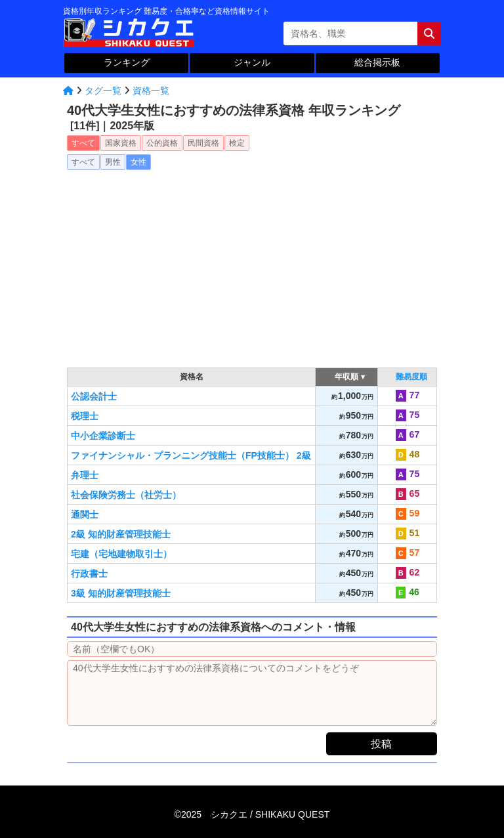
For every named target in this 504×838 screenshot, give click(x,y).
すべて (83, 143)
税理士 (85, 416)
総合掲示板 (377, 62)
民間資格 (203, 143)
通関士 (85, 514)
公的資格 (162, 143)
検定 (237, 143)
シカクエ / (270, 814)
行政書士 (89, 574)
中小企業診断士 (103, 436)
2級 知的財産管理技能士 (121, 534)
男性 (113, 162)
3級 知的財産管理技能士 (121, 593)
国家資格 (121, 143)
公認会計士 (94, 396)
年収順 (347, 377)
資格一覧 (151, 91)
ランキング (127, 62)
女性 (138, 162)
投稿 (381, 744)
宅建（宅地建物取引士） (121, 554)
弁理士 (85, 475)
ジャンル (252, 62)
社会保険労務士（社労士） (126, 495)
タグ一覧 (103, 91)
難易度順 (411, 377)
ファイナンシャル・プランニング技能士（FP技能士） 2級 (191, 455)
